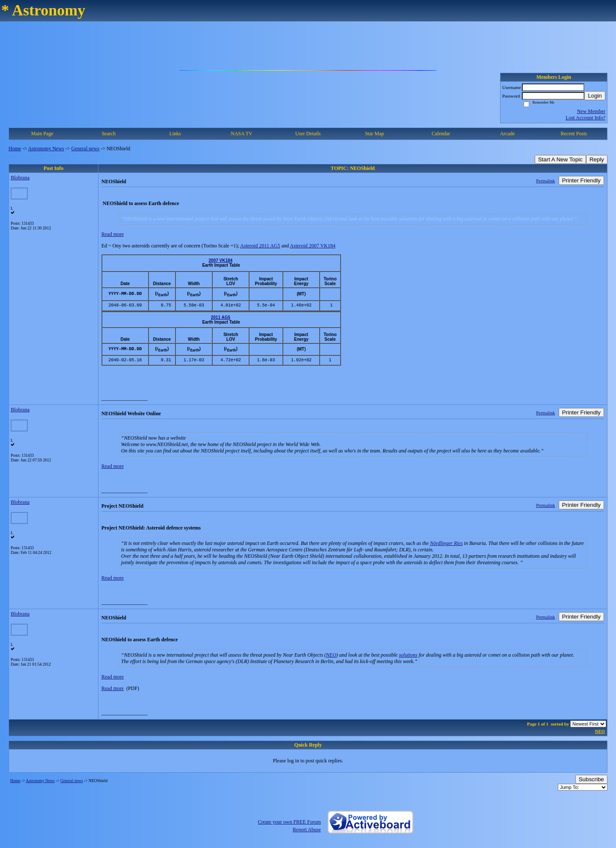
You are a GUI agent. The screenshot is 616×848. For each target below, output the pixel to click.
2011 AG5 (221, 317)
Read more (113, 234)
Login (595, 96)
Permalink (545, 181)
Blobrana (20, 178)
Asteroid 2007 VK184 (313, 246)
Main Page (42, 134)
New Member (591, 111)
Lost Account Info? (585, 118)
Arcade (508, 134)
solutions (408, 655)
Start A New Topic (560, 159)
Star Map (374, 134)
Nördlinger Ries (446, 543)
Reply (597, 159)
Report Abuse (307, 830)
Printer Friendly (581, 180)
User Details (308, 134)
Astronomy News (46, 149)
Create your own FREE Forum (289, 822)
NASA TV (241, 134)
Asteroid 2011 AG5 (260, 246)
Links (175, 134)
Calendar (441, 134)
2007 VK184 (221, 260)
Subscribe (591, 779)
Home (15, 149)
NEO (331, 655)
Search (109, 134)
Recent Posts (574, 134)
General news (86, 149)
